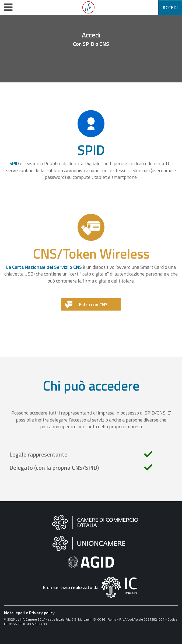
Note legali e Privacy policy (29, 613)
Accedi (170, 7)
